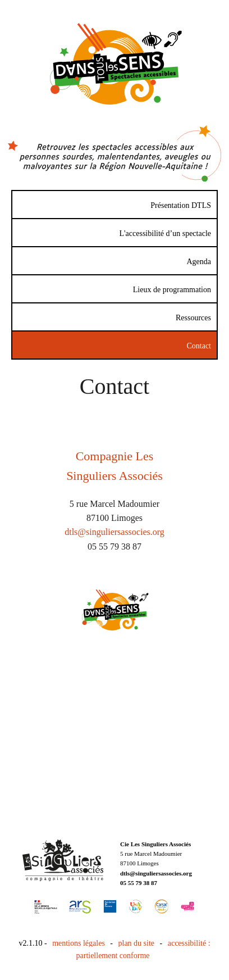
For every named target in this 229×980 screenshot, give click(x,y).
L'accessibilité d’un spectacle (165, 233)
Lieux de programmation (172, 290)
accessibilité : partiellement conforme (143, 949)
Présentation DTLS (181, 205)
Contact (199, 346)
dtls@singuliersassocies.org (114, 532)
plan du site (137, 943)
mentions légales (79, 943)
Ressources (193, 318)
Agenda (199, 262)
